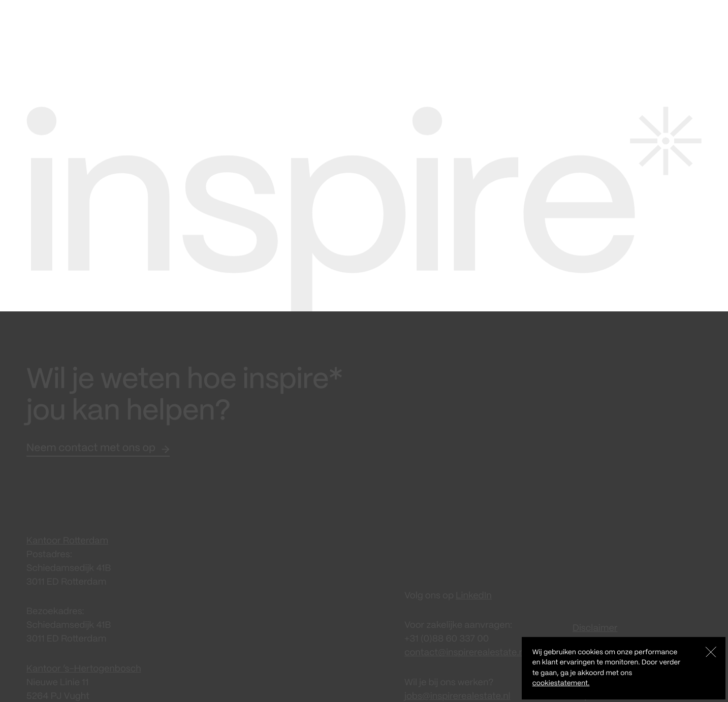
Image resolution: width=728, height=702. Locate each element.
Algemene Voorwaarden (624, 636)
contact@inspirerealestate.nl (465, 648)
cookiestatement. (561, 683)
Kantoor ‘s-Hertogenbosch (84, 663)
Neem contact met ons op (91, 443)
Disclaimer (595, 623)
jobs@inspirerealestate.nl (457, 691)
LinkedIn (474, 591)
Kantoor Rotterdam (67, 536)
